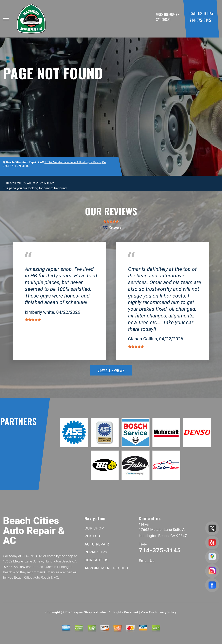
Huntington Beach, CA (40, 263)
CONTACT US (96, 560)
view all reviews (111, 370)
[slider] (111, 221)
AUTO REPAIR (97, 544)
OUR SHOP (94, 528)
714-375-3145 (200, 20)
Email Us (147, 561)
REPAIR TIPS (96, 552)
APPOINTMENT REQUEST (107, 568)
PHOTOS (92, 536)
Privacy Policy (166, 612)
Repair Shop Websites (90, 612)
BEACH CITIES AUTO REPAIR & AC (30, 183)
